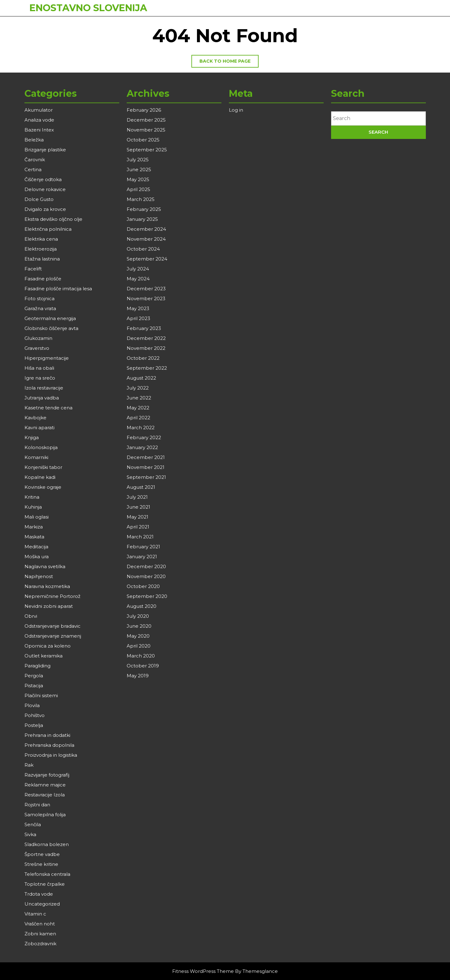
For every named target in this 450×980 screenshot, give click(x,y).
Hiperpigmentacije (47, 358)
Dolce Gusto (39, 199)
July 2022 (138, 388)
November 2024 (146, 239)
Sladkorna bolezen (47, 844)
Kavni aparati (39, 428)
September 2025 (147, 150)
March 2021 (140, 537)
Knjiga (32, 437)
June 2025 (139, 169)
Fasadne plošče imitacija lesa (58, 289)
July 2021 (137, 497)
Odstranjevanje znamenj (53, 636)
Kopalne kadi (40, 477)
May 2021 (138, 517)
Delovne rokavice (45, 189)
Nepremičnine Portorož (52, 596)
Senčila (33, 824)
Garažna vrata (40, 308)
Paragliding (37, 666)
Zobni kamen (40, 934)
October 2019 (143, 666)
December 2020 (146, 566)
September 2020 (147, 596)
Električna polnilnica (48, 229)
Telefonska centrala (47, 874)
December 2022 (146, 338)
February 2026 (144, 110)
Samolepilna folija (45, 815)
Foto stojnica (39, 298)
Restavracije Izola (45, 795)
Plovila (32, 705)
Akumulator (39, 110)
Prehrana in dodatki (47, 735)
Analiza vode (39, 120)
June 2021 (138, 507)
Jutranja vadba (42, 398)
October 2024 (143, 249)
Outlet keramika (44, 656)
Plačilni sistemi (41, 695)
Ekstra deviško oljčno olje (53, 219)
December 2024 (146, 229)
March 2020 (141, 656)
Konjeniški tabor (43, 467)
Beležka (34, 140)
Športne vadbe (42, 854)
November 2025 (146, 130)
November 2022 (146, 348)
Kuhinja (33, 507)
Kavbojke (35, 418)
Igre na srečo (40, 378)
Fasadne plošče (43, 279)
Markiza (34, 527)
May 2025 (138, 179)
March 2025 (141, 199)
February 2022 (144, 437)
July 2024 (138, 269)
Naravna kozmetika (47, 586)
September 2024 (147, 259)
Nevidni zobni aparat (49, 606)
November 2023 (146, 298)
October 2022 (143, 358)
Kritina (32, 497)
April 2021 (138, 527)
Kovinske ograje (43, 487)
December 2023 (146, 289)
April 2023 (138, 318)
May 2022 (138, 408)
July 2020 (138, 616)
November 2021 (146, 467)
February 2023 (144, 328)
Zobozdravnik (40, 944)
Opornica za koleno (48, 646)
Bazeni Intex (39, 130)
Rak (29, 765)
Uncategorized (42, 904)
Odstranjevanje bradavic (52, 626)
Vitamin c (35, 914)
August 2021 (141, 487)
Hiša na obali (39, 368)
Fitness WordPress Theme (203, 971)
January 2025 (142, 219)
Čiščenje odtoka (43, 179)
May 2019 (138, 676)
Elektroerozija (41, 249)
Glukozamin (38, 338)
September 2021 (146, 477)
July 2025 (138, 160)
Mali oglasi (37, 517)
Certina (33, 169)
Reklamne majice (45, 785)
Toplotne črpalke (45, 884)
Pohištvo (35, 715)
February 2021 (143, 547)
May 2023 (138, 308)
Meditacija (36, 547)
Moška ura (37, 557)
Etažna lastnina (42, 259)
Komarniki (36, 457)
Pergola (34, 676)
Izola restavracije (44, 388)
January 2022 (142, 447)
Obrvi (31, 616)
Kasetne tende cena (48, 408)
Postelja (34, 725)
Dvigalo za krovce (45, 209)
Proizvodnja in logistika (51, 755)
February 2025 (144, 209)
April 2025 (138, 189)
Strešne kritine (41, 864)
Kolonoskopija (41, 447)
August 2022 (141, 378)
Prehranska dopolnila (49, 745)
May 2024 (138, 279)
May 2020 (138, 636)
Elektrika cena (41, 239)
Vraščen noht (40, 924)
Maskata (34, 537)
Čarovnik (35, 160)
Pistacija (34, 686)
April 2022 (138, 418)
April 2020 (139, 646)
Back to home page (229, 63)
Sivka (30, 834)
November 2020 (146, 576)
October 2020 (143, 586)
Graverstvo (37, 348)
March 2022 (141, 428)
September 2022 (147, 368)
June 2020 (139, 626)
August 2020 (142, 606)
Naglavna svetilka (45, 566)
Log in (236, 110)
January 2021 (142, 557)
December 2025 (146, 120)
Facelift (33, 269)
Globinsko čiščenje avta (51, 328)
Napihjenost (39, 576)
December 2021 (146, 457)
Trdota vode (39, 894)
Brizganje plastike (45, 150)
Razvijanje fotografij (47, 775)
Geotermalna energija (50, 318)
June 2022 (139, 398)
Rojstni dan (37, 805)
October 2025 (143, 140)
